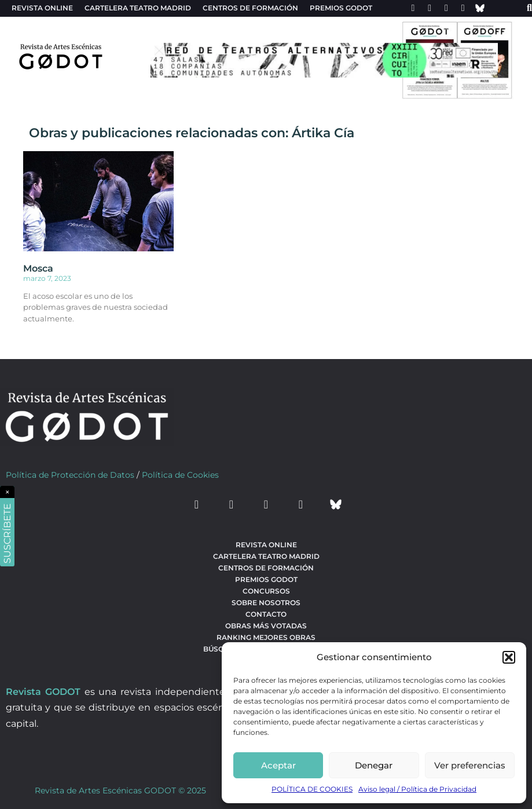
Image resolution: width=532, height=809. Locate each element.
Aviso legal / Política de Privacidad (417, 789)
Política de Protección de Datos (70, 475)
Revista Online (42, 8)
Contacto (266, 614)
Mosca (38, 268)
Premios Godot (341, 8)
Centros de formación (250, 8)
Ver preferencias (470, 765)
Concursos (266, 591)
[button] (509, 657)
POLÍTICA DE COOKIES (312, 789)
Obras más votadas (266, 626)
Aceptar (278, 765)
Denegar (374, 765)
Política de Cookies (180, 475)
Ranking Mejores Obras (266, 637)
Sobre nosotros (266, 603)
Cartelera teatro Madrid (138, 8)
